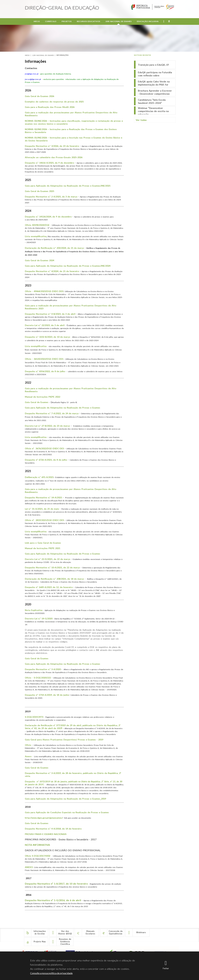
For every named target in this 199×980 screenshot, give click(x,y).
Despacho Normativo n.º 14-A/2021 (43, 497)
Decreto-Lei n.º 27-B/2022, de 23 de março (47, 426)
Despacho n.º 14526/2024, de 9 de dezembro (48, 217)
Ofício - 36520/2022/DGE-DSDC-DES (44, 359)
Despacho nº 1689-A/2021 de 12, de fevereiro (49, 587)
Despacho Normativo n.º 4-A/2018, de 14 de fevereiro (53, 829)
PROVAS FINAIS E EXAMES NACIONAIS (46, 834)
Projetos (67, 22)
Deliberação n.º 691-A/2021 (39, 477)
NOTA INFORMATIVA (37, 845)
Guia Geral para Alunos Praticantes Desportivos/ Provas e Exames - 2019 (64, 740)
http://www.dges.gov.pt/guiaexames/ (44, 818)
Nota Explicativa (34, 610)
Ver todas (141, 120)
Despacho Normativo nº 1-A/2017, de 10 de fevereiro (57, 884)
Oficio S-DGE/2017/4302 (38, 856)
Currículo (51, 22)
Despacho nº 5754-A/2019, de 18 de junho (47, 695)
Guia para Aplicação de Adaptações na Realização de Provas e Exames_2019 (65, 799)
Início (37, 22)
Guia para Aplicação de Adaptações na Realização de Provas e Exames (62, 408)
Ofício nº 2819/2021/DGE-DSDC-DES (44, 520)
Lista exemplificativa (36, 236)
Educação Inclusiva (148, 22)
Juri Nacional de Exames (118, 22)
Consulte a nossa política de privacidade (51, 973)
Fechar (166, 968)
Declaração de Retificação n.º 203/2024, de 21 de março (54, 248)
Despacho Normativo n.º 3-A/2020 (43, 669)
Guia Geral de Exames (37, 768)
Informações (62, 55)
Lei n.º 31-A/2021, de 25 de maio (42, 509)
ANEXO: (30, 867)
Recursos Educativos (88, 22)
